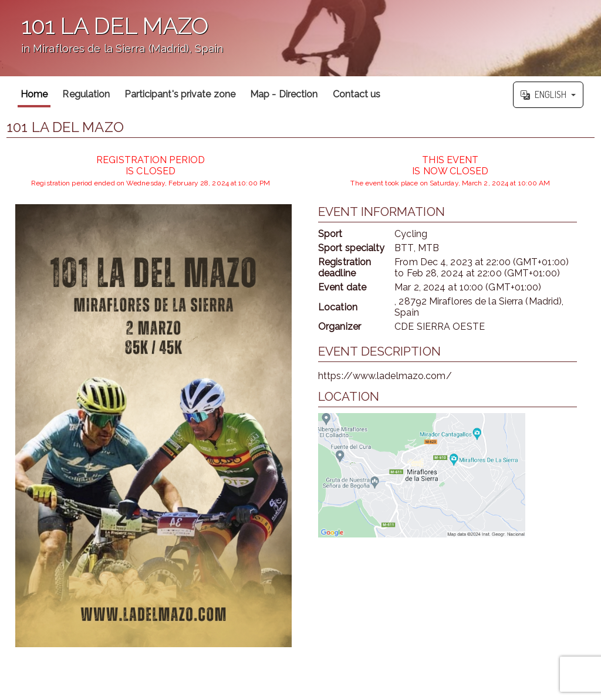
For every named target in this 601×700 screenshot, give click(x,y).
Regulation (86, 94)
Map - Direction (284, 94)
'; (300, 38)
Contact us (357, 94)
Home (34, 94)
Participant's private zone (180, 94)
